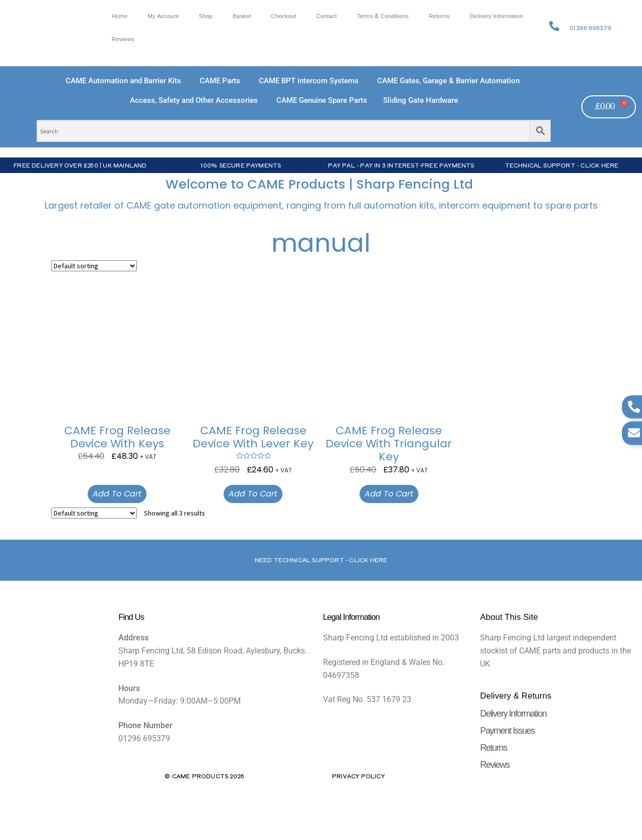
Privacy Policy (358, 776)
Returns (439, 16)
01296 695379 (590, 28)
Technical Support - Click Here (562, 165)
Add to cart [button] (117, 494)
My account (163, 16)
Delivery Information (497, 16)
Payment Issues (507, 731)
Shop (206, 16)
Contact (327, 16)
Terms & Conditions (383, 16)
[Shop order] (94, 266)
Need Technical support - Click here (321, 560)
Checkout (283, 16)
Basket (242, 16)
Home (120, 16)
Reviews (123, 39)
